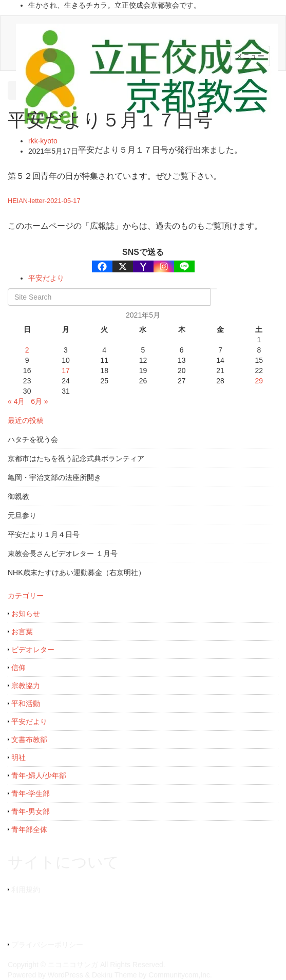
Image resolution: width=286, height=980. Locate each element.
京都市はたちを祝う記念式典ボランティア (76, 458)
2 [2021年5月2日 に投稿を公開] (27, 350)
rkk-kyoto (43, 141)
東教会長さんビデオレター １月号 (63, 553)
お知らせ (26, 614)
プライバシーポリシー (47, 945)
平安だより (46, 278)
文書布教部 (29, 739)
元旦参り (22, 515)
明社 (18, 757)
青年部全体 (29, 829)
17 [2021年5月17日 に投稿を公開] (66, 371)
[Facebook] (102, 266)
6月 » (39, 401)
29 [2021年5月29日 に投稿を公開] (259, 381)
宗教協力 (26, 686)
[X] (123, 266)
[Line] (184, 266)
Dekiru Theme (115, 975)
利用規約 (26, 890)
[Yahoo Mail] (143, 266)
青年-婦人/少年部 (39, 775)
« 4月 (16, 401)
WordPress (65, 975)
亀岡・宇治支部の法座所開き (54, 477)
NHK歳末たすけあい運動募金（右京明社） (77, 572)
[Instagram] (164, 266)
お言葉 (22, 632)
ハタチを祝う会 (33, 439)
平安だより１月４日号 (44, 534)
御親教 (18, 496)
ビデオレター (33, 650)
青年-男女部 (31, 811)
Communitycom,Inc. (180, 975)
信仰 (18, 668)
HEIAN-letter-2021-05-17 (44, 201)
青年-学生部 (31, 793)
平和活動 (26, 704)
